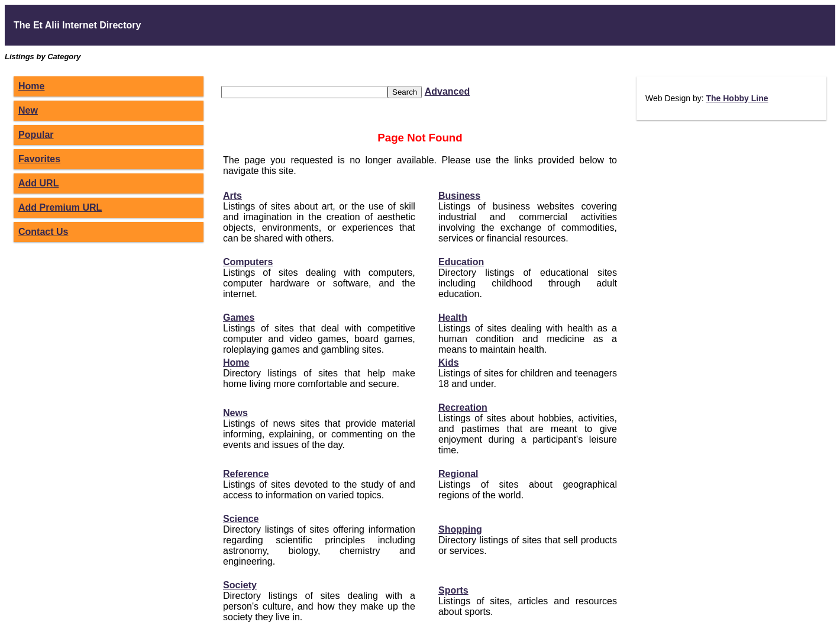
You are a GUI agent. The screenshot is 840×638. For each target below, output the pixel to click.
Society (240, 585)
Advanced (447, 91)
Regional (458, 474)
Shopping (460, 529)
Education (461, 262)
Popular (36, 135)
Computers (248, 262)
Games (239, 318)
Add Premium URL (60, 207)
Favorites (39, 159)
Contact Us (43, 232)
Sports (453, 590)
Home (31, 86)
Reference (246, 474)
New (28, 110)
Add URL (38, 183)
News (235, 413)
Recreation (463, 407)
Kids (449, 362)
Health (453, 318)
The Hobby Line (737, 98)
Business (459, 196)
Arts (232, 196)
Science (241, 519)
